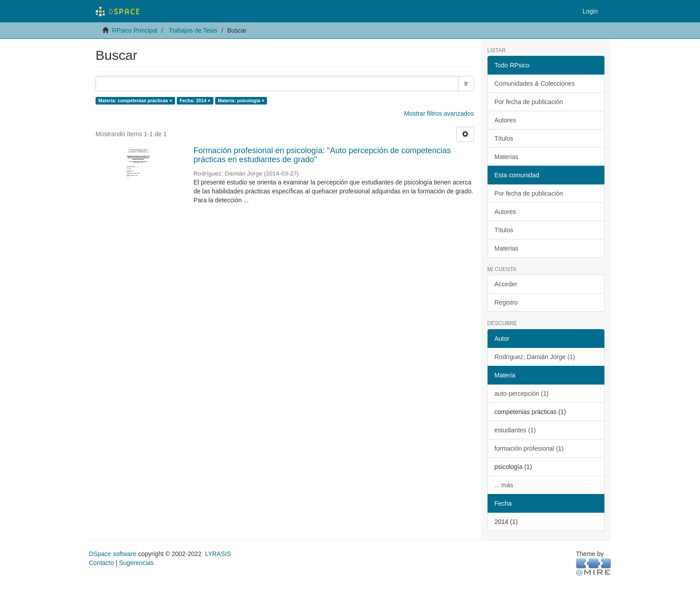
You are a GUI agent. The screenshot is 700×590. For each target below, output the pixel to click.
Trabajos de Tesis (193, 30)
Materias (507, 157)
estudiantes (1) (515, 430)
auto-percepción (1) (522, 393)
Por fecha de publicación (529, 102)
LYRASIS (218, 554)
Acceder (506, 284)
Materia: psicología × (241, 100)
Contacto (101, 563)
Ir (466, 84)
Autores (505, 120)
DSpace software (113, 554)
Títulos (504, 138)
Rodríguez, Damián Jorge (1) (535, 357)
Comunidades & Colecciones (535, 84)
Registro (506, 302)
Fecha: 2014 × (195, 100)
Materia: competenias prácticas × (135, 100)
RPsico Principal (135, 30)
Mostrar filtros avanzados (439, 113)
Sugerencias (136, 563)
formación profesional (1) (529, 448)
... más (504, 485)
